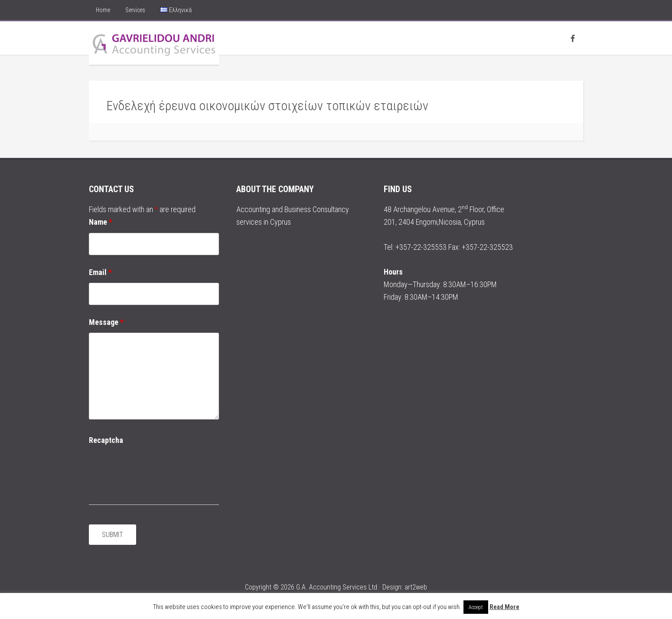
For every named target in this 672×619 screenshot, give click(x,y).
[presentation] (155, 468)
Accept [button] (476, 607)
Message (106, 322)
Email (100, 272)
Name (101, 222)
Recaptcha (106, 440)
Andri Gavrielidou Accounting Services (154, 43)
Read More (504, 607)
